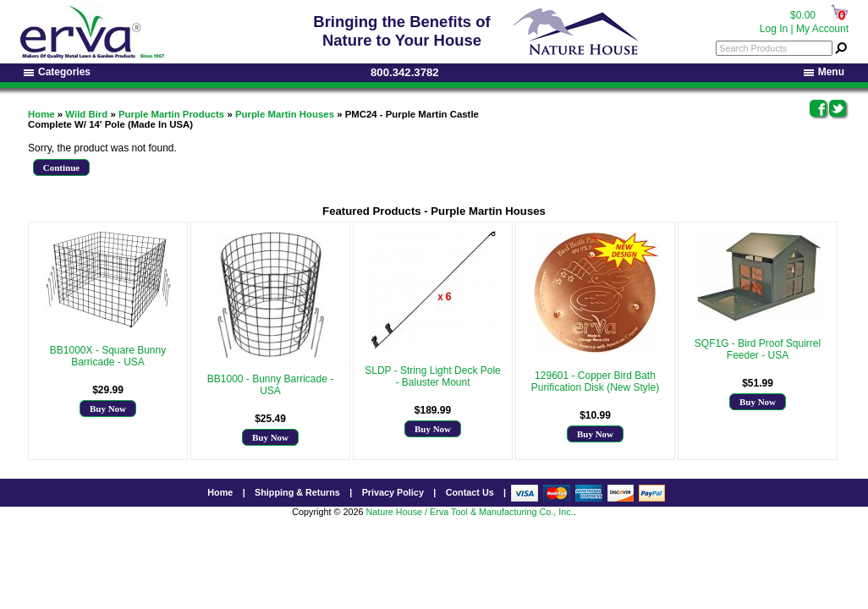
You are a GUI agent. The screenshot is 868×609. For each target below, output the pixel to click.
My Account (822, 29)
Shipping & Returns (297, 492)
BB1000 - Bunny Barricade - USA (270, 385)
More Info (108, 374)
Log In (774, 29)
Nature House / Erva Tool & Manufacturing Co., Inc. (469, 512)
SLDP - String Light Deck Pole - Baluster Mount (433, 376)
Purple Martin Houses (285, 114)
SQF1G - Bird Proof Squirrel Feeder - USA (758, 349)
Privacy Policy (393, 492)
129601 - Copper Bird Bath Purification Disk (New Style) (595, 381)
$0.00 (803, 15)
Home (41, 114)
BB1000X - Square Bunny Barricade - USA (108, 356)
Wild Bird (86, 114)
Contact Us (470, 492)
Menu (824, 72)
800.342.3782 (405, 72)
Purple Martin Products (171, 114)
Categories (57, 72)
